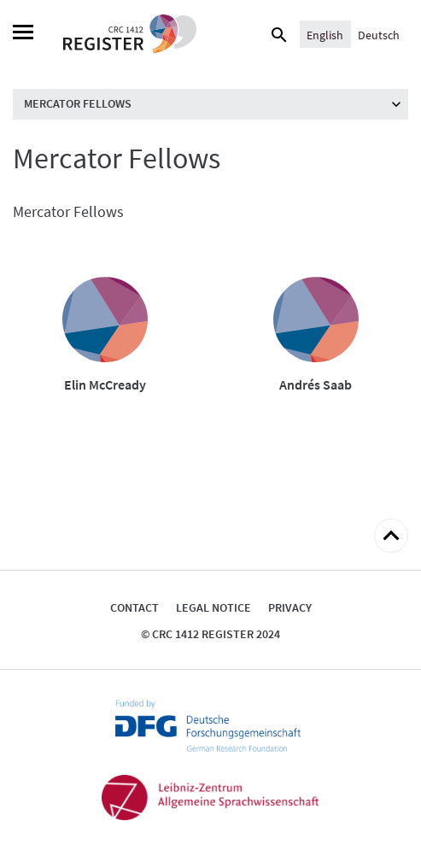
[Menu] (23, 34)
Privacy (290, 607)
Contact (134, 607)
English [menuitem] (325, 35)
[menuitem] (325, 34)
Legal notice (213, 607)
